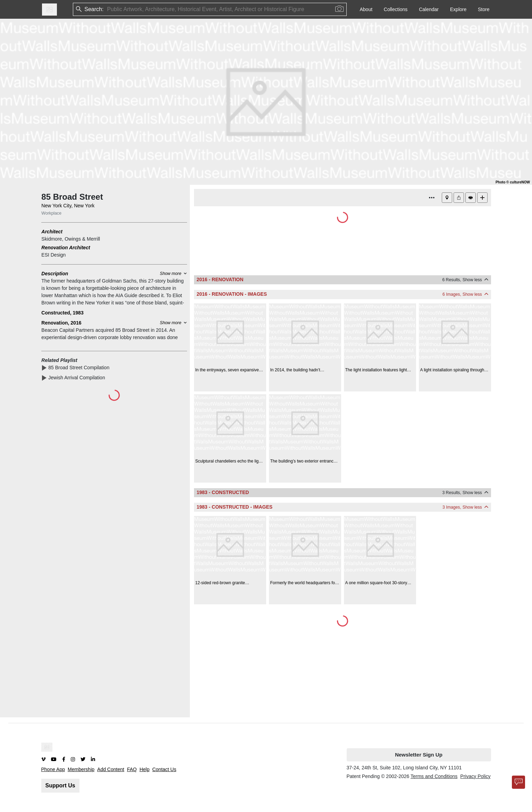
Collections (396, 9)
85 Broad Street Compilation (80, 368)
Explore (458, 9)
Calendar (429, 9)
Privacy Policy (475, 776)
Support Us (60, 785)
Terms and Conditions (434, 776)
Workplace (51, 213)
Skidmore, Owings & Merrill (71, 239)
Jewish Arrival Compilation (78, 378)
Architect (52, 232)
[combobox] (108, 10)
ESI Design (53, 255)
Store (484, 9)
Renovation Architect (66, 248)
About (366, 9)
